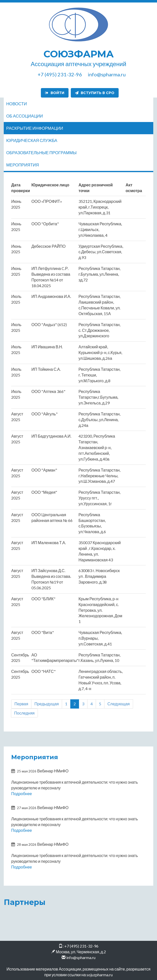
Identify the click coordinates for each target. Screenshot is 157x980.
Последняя (24, 713)
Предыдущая (47, 704)
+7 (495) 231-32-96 (81, 946)
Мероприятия (23, 165)
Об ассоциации (25, 116)
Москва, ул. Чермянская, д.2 (81, 952)
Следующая (119, 704)
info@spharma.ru (81, 957)
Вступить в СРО (95, 93)
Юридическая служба (32, 140)
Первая (21, 704)
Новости (17, 104)
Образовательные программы (41, 153)
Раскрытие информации (35, 128)
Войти (55, 93)
